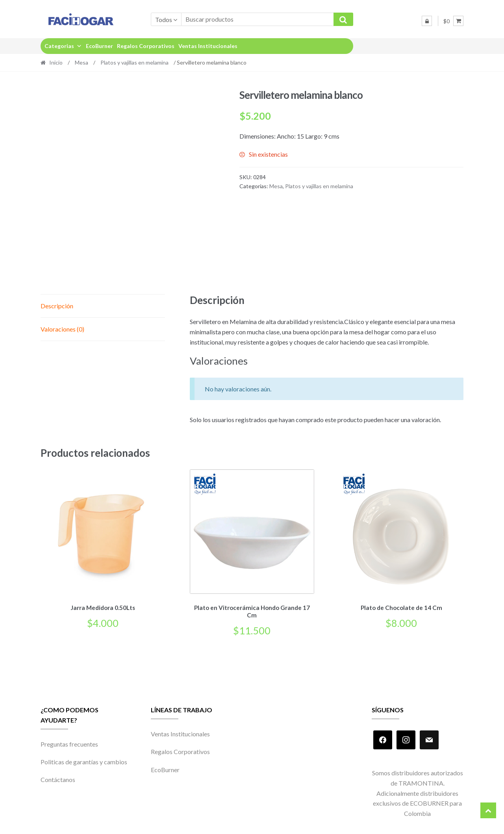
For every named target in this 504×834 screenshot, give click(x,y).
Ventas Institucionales (208, 46)
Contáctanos (58, 778)
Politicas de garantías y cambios (84, 761)
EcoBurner (99, 46)
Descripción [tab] (57, 306)
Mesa (82, 62)
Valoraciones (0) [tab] (62, 329)
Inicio (56, 62)
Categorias (63, 46)
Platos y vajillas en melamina (134, 62)
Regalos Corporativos (146, 46)
